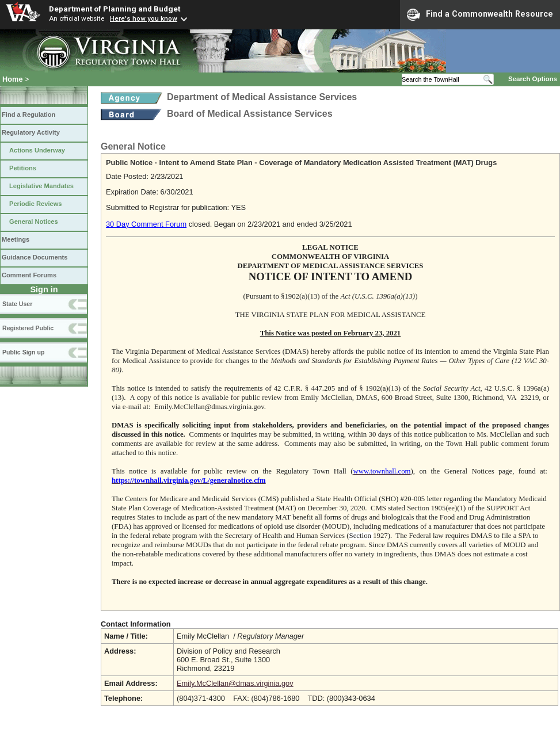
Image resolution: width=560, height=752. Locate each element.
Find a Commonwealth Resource (480, 14)
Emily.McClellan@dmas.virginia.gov (235, 683)
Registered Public (28, 328)
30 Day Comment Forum (146, 224)
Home (13, 79)
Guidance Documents (35, 257)
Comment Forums (29, 275)
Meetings (16, 239)
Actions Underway (37, 150)
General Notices (34, 222)
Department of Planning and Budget (115, 9)
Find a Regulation (28, 114)
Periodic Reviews (36, 204)
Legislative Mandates (41, 186)
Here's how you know (144, 18)
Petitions (23, 168)
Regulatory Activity (31, 132)
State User (17, 304)
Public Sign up (23, 352)
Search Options (533, 79)
